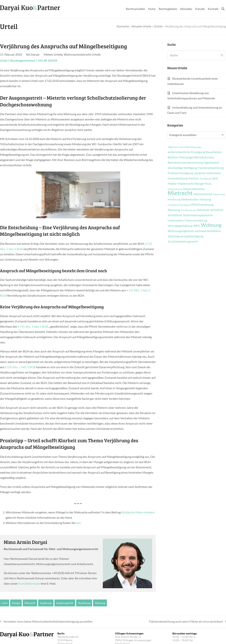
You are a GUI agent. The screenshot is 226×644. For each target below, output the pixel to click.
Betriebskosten (204, 157)
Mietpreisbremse (194, 189)
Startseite (123, 26)
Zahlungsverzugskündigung (185, 236)
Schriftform (175, 215)
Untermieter (176, 220)
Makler (172, 184)
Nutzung (205, 199)
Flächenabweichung (211, 168)
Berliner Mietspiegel (181, 157)
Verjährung (46, 603)
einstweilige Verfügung (182, 168)
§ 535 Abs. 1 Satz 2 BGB (20, 367)
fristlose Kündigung (180, 173)
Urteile (158, 26)
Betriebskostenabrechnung (185, 163)
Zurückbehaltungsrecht (183, 241)
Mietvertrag (219, 194)
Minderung (174, 200)
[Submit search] (222, 55)
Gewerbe (200, 173)
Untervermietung (196, 220)
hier (78, 523)
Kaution (194, 178)
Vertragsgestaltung (180, 226)
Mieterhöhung (175, 189)
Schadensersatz (188, 210)
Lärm (5, 603)
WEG (197, 226)
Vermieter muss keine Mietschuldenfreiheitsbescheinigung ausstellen (46, 622)
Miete (208, 184)
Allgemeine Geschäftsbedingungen (185, 147)
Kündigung (205, 179)
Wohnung (100, 603)
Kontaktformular (29, 583)
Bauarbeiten (214, 152)
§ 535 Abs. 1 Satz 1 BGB (33, 326)
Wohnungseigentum (181, 231)
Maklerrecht (186, 184)
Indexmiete (214, 173)
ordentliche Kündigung (179, 205)
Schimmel (203, 210)
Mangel (16, 603)
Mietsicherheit (203, 194)
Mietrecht (30, 603)
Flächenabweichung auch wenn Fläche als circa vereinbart (188, 622)
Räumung (174, 210)
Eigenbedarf (211, 163)
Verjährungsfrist (65, 603)
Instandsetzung (178, 178)
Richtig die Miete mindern (138, 512)
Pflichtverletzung (202, 205)
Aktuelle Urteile (141, 26)
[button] (223, 9)
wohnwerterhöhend (208, 231)
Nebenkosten (190, 199)
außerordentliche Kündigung (186, 152)
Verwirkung (84, 603)
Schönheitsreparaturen (198, 215)
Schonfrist (217, 210)
